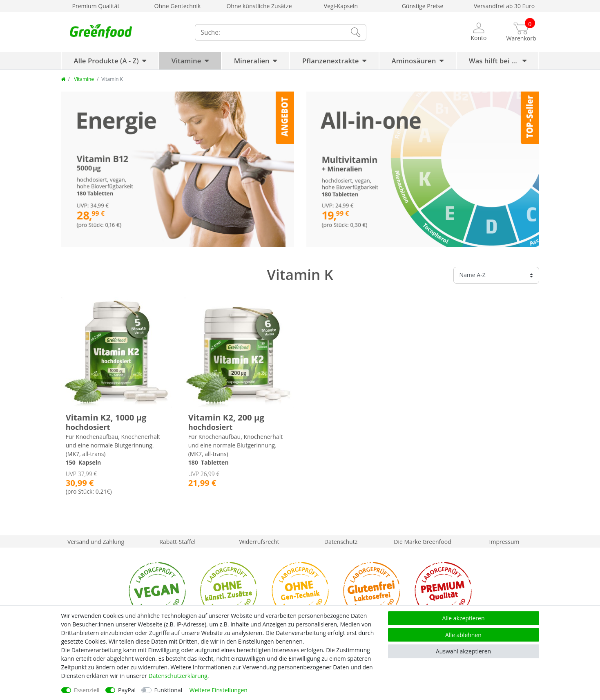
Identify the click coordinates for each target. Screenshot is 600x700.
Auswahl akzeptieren (463, 651)
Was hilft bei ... (494, 61)
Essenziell (87, 690)
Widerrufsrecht (259, 542)
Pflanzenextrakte (330, 61)
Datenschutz (341, 542)
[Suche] (355, 32)
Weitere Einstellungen (219, 690)
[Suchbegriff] (269, 32)
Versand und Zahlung (96, 542)
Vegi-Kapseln (341, 6)
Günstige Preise (423, 6)
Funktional (168, 690)
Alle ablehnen (463, 635)
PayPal (127, 690)
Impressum (504, 542)
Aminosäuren (414, 61)
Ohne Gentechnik (178, 6)
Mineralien (252, 61)
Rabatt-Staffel (177, 542)
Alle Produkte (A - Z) (106, 61)
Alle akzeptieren (463, 618)
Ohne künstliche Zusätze (259, 6)
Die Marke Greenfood (422, 542)
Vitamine (186, 61)
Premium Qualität (96, 6)
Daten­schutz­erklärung (178, 676)
